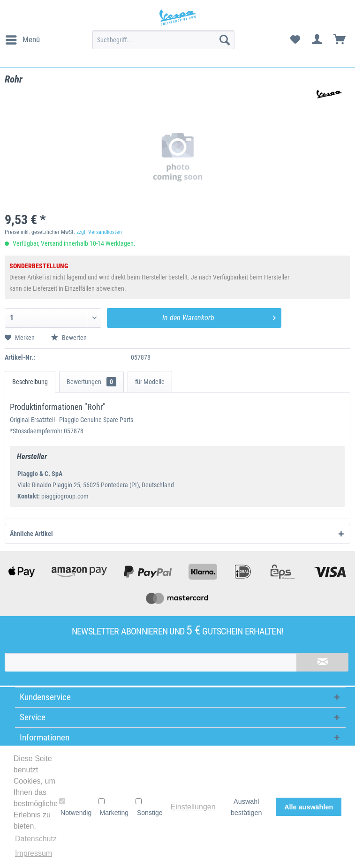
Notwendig (75, 807)
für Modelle (150, 382)
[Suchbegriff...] (163, 40)
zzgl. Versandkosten (99, 232)
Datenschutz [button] (36, 839)
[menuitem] (22, 40)
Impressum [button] (34, 853)
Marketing (113, 807)
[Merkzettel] (295, 40)
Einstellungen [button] (193, 807)
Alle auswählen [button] (309, 807)
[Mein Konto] (317, 40)
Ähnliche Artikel (31, 534)
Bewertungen (91, 382)
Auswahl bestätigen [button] (246, 807)
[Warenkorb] (340, 40)
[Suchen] (225, 40)
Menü (23, 38)
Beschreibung (30, 382)
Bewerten (69, 338)
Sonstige (149, 807)
